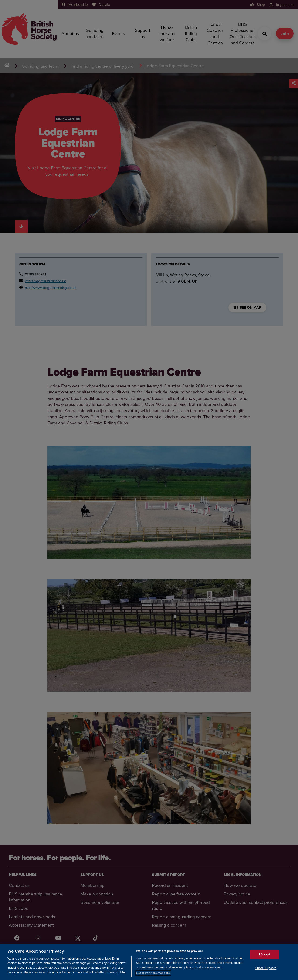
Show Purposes (266, 969)
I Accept (265, 955)
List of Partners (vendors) (153, 974)
